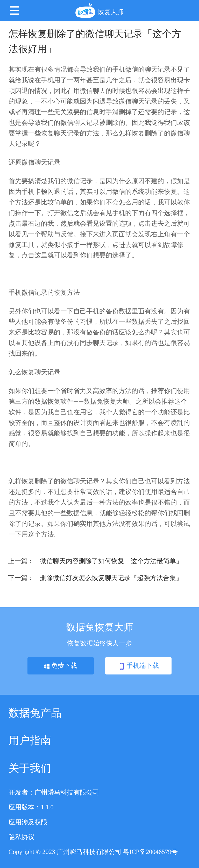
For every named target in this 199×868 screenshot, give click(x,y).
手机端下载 (139, 666)
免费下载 (61, 666)
